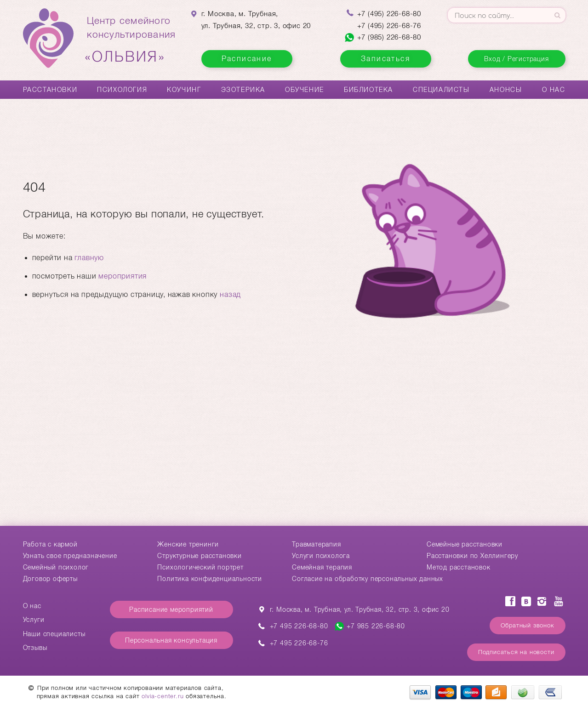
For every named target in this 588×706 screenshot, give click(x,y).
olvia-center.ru (163, 696)
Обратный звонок (528, 625)
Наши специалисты (54, 634)
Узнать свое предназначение (70, 556)
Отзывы (35, 648)
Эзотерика (243, 90)
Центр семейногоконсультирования (131, 40)
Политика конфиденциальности (210, 579)
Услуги (34, 620)
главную (89, 258)
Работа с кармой (50, 544)
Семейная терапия (322, 567)
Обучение (305, 90)
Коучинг (184, 90)
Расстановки (50, 90)
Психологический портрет (200, 567)
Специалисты (441, 90)
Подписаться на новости (516, 652)
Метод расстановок (459, 567)
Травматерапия (316, 544)
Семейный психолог (56, 567)
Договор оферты (50, 579)
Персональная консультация (171, 640)
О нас (554, 90)
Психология (122, 90)
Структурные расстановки (199, 556)
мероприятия (123, 276)
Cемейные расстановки (465, 544)
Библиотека (368, 90)
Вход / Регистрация (516, 59)
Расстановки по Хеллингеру (472, 556)
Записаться (385, 59)
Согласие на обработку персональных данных (368, 579)
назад (230, 294)
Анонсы (506, 90)
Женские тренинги (188, 544)
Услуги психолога (321, 556)
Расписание (247, 59)
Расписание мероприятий (171, 609)
